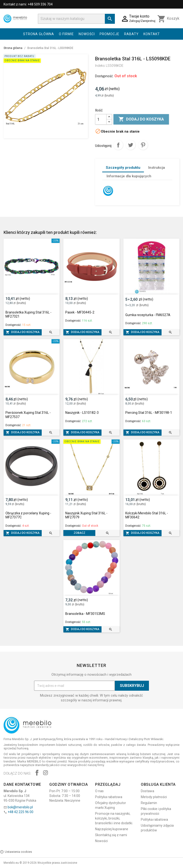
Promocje (109, 34)
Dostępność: (104, 76)
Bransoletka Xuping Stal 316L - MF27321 (28, 314)
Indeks (100, 66)
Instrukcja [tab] (157, 168)
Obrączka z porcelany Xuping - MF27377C (28, 515)
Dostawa (147, 791)
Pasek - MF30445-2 (80, 312)
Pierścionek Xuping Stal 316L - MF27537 (28, 415)
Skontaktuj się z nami (111, 835)
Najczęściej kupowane (112, 829)
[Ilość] (101, 119)
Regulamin (149, 803)
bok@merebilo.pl (20, 807)
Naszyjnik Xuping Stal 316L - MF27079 (86, 515)
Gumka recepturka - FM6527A (148, 315)
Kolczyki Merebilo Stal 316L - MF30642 (147, 515)
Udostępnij (118, 145)
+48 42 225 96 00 (20, 812)
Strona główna (39, 34)
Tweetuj (131, 145)
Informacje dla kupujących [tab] (129, 176)
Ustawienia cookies (16, 852)
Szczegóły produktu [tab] (123, 168)
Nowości (87, 34)
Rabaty (131, 34)
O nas (99, 791)
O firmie (66, 34)
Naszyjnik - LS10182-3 (82, 413)
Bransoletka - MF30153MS (85, 614)
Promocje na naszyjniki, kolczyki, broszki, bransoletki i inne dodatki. (114, 818)
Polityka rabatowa (109, 797)
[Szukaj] (76, 19)
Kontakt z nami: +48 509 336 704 (28, 4)
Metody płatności (154, 797)
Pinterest (143, 145)
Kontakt (152, 34)
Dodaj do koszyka (141, 119)
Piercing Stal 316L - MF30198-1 (149, 413)
